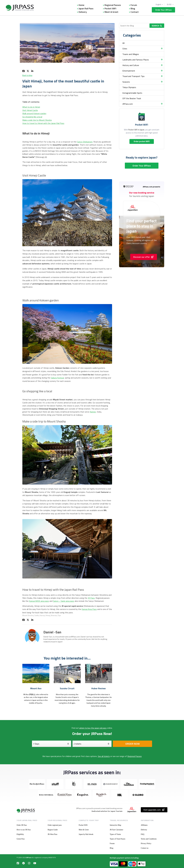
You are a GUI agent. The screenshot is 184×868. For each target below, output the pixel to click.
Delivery (83, 12)
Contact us (145, 848)
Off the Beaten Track (132, 98)
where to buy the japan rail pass (93, 728)
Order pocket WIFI (142, 141)
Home (81, 5)
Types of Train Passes (118, 839)
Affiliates (144, 825)
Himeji (48, 615)
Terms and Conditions (149, 839)
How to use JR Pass (24, 830)
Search (157, 26)
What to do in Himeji (31, 107)
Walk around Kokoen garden (34, 113)
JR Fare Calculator (116, 830)
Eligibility (20, 834)
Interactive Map (115, 825)
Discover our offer (144, 257)
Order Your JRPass (163, 10)
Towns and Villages (131, 54)
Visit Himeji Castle (30, 110)
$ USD (169, 4)
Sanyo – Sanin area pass (64, 601)
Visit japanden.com (154, 810)
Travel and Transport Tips (133, 76)
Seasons (126, 82)
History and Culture (131, 65)
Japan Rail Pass (86, 8)
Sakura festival (57, 378)
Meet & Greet (111, 12)
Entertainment (129, 71)
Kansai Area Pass (89, 609)
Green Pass (21, 839)
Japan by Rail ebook (86, 834)
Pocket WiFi (110, 8)
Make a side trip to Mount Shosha (37, 120)
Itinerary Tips (56, 615)
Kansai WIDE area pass (39, 601)
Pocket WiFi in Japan (136, 130)
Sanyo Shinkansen (85, 142)
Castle (37, 615)
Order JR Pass (22, 825)
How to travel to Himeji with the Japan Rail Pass (43, 123)
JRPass (29, 857)
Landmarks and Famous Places (136, 60)
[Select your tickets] (92, 744)
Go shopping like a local (32, 117)
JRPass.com (128, 104)
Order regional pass (55, 825)
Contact (135, 12)
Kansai (42, 615)
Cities (125, 49)
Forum (134, 5)
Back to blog (27, 75)
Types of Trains (115, 834)
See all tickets (104, 756)
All (123, 43)
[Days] (52, 744)
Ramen (93, 412)
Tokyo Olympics (129, 87)
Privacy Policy (146, 843)
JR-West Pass (53, 834)
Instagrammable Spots (132, 93)
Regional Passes (113, 5)
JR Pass (91, 598)
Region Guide (53, 830)
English (159, 4)
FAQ (143, 834)
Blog (133, 8)
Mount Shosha (28, 615)
